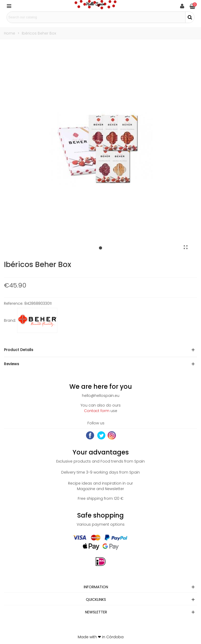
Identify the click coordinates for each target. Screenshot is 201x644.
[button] (100, 248)
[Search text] (96, 17)
